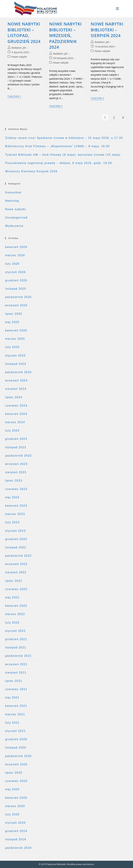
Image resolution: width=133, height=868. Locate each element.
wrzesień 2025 (16, 305)
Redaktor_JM (19, 48)
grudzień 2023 (16, 439)
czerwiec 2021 (16, 689)
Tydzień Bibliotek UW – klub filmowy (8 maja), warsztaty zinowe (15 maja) (63, 155)
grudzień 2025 (16, 280)
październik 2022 (18, 556)
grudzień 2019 (16, 831)
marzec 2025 (15, 339)
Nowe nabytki (19, 57)
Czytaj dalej (14, 97)
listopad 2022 (16, 547)
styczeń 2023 (15, 531)
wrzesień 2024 (16, 380)
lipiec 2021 (14, 681)
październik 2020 (18, 756)
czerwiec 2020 (16, 781)
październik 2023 (18, 456)
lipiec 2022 (14, 581)
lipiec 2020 (14, 773)
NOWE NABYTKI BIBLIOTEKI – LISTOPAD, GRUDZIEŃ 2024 (24, 33)
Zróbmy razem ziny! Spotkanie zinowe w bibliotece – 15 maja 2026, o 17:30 (64, 138)
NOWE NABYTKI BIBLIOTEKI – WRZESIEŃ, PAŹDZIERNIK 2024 (65, 35)
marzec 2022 (15, 614)
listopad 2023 (16, 447)
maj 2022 (12, 597)
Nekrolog (12, 201)
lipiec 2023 (14, 481)
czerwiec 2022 (16, 589)
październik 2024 (18, 372)
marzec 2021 (15, 714)
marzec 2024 (15, 422)
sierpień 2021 (16, 673)
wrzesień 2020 (16, 764)
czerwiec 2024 (16, 406)
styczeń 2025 (15, 356)
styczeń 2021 (15, 731)
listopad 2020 (16, 748)
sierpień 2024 (16, 389)
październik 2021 (18, 656)
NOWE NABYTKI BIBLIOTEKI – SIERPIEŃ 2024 (107, 30)
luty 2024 (12, 431)
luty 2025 (12, 347)
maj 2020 (12, 789)
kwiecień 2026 (16, 247)
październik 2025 (18, 297)
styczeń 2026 (15, 272)
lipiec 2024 (14, 397)
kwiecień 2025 (16, 330)
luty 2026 (12, 264)
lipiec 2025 (14, 314)
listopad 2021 (16, 647)
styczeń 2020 (15, 823)
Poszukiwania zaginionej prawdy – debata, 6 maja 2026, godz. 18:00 (59, 163)
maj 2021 (12, 698)
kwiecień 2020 (16, 798)
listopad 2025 (16, 289)
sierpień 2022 (16, 572)
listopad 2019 (16, 839)
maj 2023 (12, 497)
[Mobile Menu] (118, 9)
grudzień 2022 (16, 539)
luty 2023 (12, 522)
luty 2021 (12, 723)
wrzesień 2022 (16, 564)
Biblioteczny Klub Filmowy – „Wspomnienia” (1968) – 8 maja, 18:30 (57, 146)
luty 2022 (12, 623)
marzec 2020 (15, 806)
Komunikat (13, 192)
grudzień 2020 (16, 739)
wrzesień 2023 (16, 464)
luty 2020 (12, 814)
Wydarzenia (14, 226)
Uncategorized (16, 218)
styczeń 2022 (15, 631)
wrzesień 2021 (16, 664)
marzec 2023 (15, 514)
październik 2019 (18, 848)
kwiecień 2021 (16, 706)
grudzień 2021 (16, 639)
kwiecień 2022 (16, 606)
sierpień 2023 (16, 472)
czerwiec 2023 (16, 489)
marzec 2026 (15, 255)
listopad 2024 (16, 364)
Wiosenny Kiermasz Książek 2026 (31, 171)
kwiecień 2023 (16, 506)
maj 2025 (12, 322)
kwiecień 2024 (16, 414)
